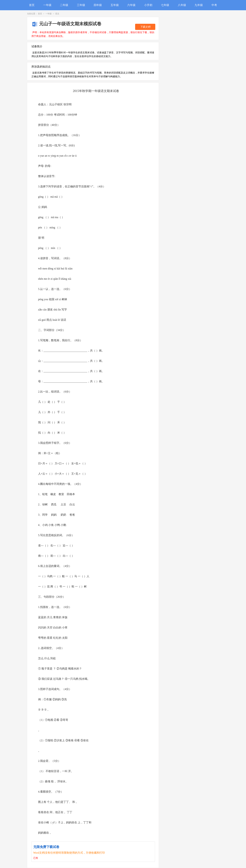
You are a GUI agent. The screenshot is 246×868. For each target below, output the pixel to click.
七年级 (165, 5)
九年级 (199, 5)
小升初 (148, 5)
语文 (57, 14)
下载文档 (145, 27)
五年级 (115, 5)
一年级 (47, 5)
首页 (32, 5)
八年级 (182, 5)
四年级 (98, 5)
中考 (214, 5)
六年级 (131, 5)
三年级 (81, 5)
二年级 (64, 5)
